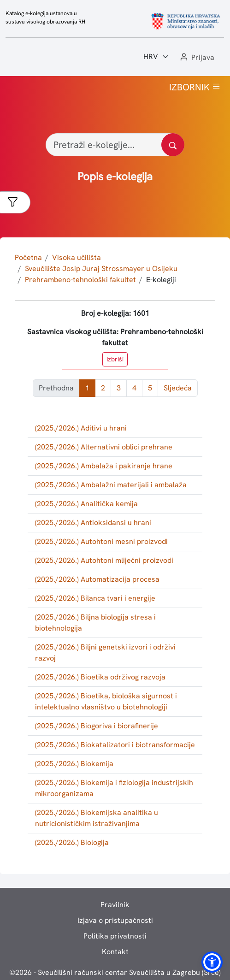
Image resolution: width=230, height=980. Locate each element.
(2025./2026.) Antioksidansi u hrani (93, 522)
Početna (28, 257)
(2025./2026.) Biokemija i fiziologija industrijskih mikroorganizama (114, 788)
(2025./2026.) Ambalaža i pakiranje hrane (104, 466)
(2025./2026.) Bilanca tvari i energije (95, 598)
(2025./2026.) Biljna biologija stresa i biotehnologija (95, 623)
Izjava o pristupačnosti (115, 920)
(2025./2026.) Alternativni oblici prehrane (104, 447)
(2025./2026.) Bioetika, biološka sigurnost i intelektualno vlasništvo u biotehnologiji (106, 701)
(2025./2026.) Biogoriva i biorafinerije (97, 726)
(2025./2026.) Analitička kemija (86, 504)
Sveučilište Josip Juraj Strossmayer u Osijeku (101, 269)
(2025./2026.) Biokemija (74, 764)
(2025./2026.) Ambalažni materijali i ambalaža (111, 485)
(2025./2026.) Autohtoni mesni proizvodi (101, 541)
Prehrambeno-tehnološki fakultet (80, 280)
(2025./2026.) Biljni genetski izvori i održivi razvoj (105, 652)
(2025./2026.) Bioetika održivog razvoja (100, 677)
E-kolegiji (161, 280)
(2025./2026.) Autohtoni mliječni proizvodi (104, 560)
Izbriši (115, 359)
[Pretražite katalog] (173, 145)
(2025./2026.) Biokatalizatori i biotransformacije (115, 745)
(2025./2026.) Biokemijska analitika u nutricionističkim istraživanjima (97, 818)
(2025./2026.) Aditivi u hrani (81, 428)
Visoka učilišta (77, 257)
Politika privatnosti (115, 936)
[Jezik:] (156, 57)
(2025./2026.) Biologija (72, 842)
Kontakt (115, 952)
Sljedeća (178, 388)
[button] (196, 58)
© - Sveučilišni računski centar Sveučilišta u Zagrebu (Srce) (115, 972)
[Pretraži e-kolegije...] (115, 145)
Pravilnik (115, 905)
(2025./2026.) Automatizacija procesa (97, 579)
